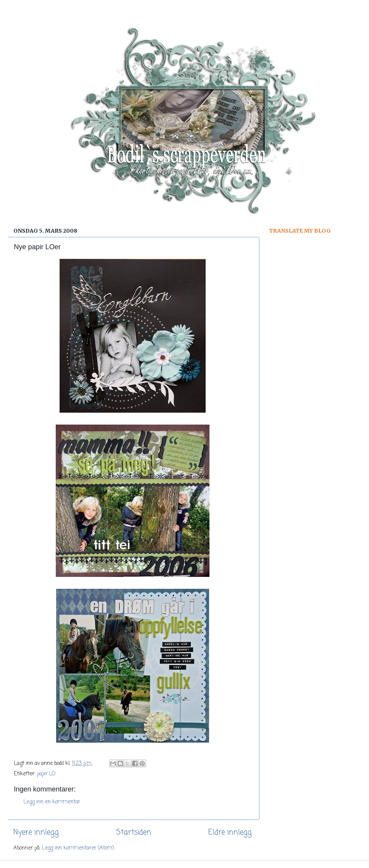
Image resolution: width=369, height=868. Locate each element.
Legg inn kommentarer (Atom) (78, 848)
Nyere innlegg (36, 833)
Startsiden (134, 833)
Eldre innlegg (230, 833)
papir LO (46, 774)
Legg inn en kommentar (52, 802)
